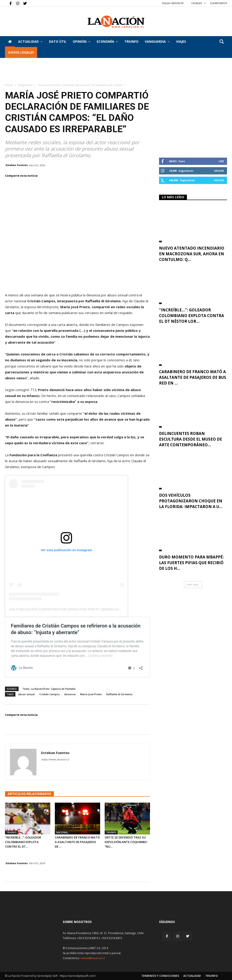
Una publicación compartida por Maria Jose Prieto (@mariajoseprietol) (73, 609)
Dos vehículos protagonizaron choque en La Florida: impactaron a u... (191, 501)
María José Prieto (91, 694)
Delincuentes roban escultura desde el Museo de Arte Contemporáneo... (191, 439)
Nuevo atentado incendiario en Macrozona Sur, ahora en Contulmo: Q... (192, 254)
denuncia (70, 694)
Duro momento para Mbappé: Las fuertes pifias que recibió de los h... (191, 563)
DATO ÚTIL (58, 41)
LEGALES (199, 3)
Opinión (81, 41)
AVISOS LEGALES (21, 52)
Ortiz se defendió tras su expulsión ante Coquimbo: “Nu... (126, 842)
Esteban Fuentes (17, 165)
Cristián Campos (49, 694)
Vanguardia (157, 41)
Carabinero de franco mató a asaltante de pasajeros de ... (77, 842)
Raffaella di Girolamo (119, 694)
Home (9, 85)
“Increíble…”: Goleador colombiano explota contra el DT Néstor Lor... (192, 316)
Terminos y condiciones (160, 976)
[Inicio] (10, 42)
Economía (107, 41)
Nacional (62, 832)
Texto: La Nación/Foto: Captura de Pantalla (49, 689)
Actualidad (30, 41)
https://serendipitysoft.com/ (78, 976)
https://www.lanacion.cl (55, 759)
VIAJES (181, 41)
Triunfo (131, 41)
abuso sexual (26, 694)
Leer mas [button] (192, 584)
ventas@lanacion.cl (93, 958)
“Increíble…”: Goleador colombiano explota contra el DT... (23, 842)
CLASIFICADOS (219, 3)
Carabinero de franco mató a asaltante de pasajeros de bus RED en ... (193, 377)
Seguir (219, 171)
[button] (222, 42)
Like (221, 161)
